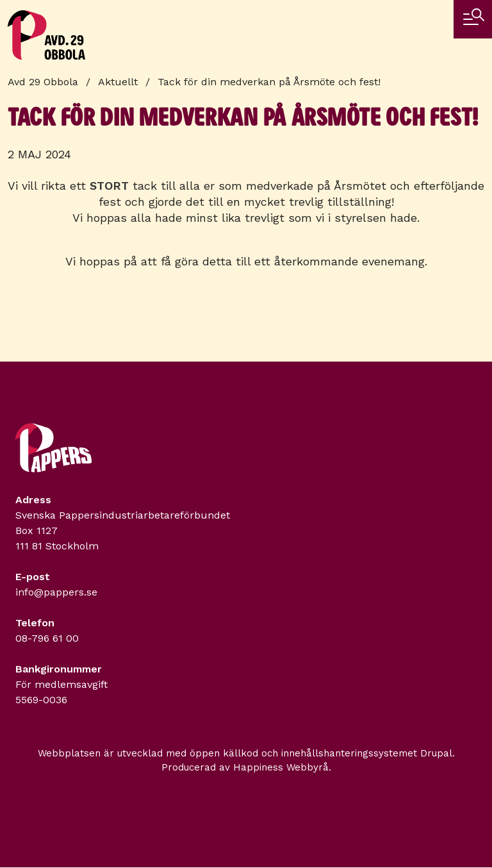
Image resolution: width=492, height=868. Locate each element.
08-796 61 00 (47, 638)
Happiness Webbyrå (281, 767)
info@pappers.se (56, 592)
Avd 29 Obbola (43, 82)
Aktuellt (118, 82)
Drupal (436, 753)
